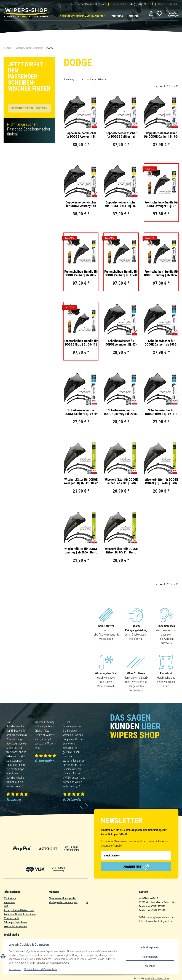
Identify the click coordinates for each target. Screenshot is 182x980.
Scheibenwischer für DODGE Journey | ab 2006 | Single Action (121, 412)
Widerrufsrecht (11, 918)
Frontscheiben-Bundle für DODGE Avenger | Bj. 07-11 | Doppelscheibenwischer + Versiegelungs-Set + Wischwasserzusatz (161, 204)
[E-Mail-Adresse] (136, 855)
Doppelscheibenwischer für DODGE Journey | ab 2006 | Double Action (81, 204)
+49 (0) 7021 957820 (141, 4)
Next (86, 806)
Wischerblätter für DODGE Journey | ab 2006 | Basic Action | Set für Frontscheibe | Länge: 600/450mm (81, 551)
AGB (6, 906)
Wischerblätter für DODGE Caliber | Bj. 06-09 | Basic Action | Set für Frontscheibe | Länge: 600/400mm (161, 481)
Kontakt (174, 4)
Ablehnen (150, 966)
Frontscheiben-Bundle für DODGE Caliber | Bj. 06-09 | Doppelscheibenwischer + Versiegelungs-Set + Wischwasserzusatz (121, 273)
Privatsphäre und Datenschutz (19, 910)
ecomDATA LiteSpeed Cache (157, 978)
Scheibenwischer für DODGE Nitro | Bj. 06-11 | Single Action (161, 412)
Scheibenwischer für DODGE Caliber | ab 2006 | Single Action (161, 343)
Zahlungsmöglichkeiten (15, 922)
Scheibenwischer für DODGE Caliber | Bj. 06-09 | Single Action (81, 412)
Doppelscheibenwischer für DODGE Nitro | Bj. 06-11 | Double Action (121, 204)
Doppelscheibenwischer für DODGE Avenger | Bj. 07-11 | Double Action (81, 135)
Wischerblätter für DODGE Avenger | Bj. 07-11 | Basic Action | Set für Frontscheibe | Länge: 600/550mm (81, 481)
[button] (151, 13)
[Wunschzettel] (160, 13)
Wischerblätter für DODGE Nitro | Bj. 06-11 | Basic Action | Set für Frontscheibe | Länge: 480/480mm (121, 551)
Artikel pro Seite (95, 79)
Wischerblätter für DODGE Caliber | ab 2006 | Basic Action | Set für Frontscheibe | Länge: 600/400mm (121, 481)
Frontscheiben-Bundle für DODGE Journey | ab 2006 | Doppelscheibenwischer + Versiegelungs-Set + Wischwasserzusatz (161, 273)
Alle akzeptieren (150, 947)
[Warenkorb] (172, 13)
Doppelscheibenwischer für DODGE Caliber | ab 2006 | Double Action (121, 135)
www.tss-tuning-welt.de (160, 921)
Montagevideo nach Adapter (63, 902)
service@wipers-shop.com (92, 4)
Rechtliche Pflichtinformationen (20, 914)
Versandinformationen (15, 926)
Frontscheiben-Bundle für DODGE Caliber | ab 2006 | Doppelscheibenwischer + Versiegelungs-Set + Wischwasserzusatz (81, 273)
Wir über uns (10, 898)
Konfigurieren (150, 957)
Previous (81, 806)
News (161, 4)
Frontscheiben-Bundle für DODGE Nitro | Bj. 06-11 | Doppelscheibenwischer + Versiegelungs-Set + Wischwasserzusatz (81, 343)
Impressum (9, 902)
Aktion (133, 16)
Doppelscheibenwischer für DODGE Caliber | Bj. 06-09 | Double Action (161, 135)
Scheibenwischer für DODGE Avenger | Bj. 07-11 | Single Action (121, 343)
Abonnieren (136, 867)
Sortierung (69, 79)
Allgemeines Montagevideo (63, 898)
